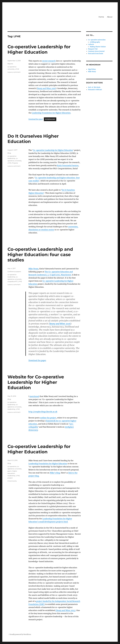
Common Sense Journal (96, 51)
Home (101, 17)
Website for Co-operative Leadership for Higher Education (36, 382)
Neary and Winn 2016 (46, 88)
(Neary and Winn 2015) (66, 610)
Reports (10, 64)
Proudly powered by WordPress (20, 634)
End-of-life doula (94, 87)
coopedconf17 (12, 281)
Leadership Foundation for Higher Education (51, 113)
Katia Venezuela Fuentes (68, 165)
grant (9, 471)
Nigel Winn (92, 69)
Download (50, 119)
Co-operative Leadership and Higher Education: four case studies (40, 255)
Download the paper (37, 360)
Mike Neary (33, 269)
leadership (11, 409)
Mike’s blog (55, 473)
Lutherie (91, 44)
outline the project (48, 418)
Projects (15, 163)
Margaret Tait (93, 49)
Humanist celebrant (95, 90)
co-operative (12, 466)
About (110, 17)
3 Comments (12, 481)
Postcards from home (96, 54)
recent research (49, 61)
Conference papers (14, 271)
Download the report (36, 119)
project (10, 478)
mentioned (34, 396)
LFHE (17, 69)
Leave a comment (14, 72)
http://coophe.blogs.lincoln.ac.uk (43, 412)
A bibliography (95, 42)
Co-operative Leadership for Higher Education (39, 49)
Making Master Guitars (98, 47)
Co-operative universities (97, 40)
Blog (9, 153)
